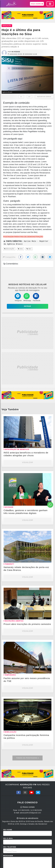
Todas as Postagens (27, 758)
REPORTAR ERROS (44, 97)
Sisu (20, 249)
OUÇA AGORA (37, 4)
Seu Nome (8, 830)
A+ (29, 97)
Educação (9, 249)
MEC (29, 249)
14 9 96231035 (24, 810)
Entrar (27, 306)
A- (21, 97)
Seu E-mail (8, 838)
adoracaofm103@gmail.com (30, 813)
